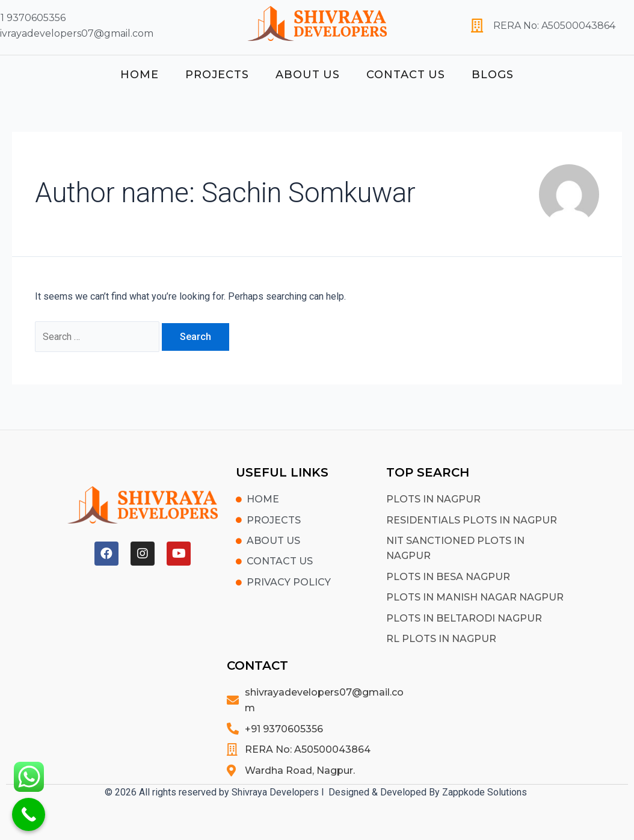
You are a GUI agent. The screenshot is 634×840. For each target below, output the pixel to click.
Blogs (493, 75)
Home (140, 75)
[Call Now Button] (29, 814)
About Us (308, 75)
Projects (217, 75)
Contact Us (406, 75)
